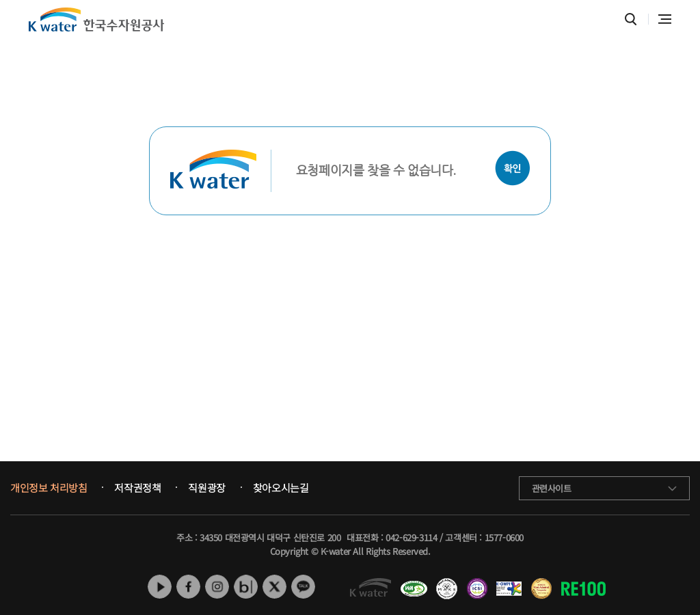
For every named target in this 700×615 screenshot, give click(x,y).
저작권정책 (137, 488)
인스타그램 (217, 587)
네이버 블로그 (246, 587)
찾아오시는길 (281, 488)
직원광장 (206, 488)
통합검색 (631, 19)
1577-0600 (504, 537)
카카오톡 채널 (303, 587)
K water (96, 19)
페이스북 (188, 587)
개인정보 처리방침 (49, 488)
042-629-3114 (411, 537)
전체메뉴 (665, 19)
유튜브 (160, 587)
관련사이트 (552, 488)
